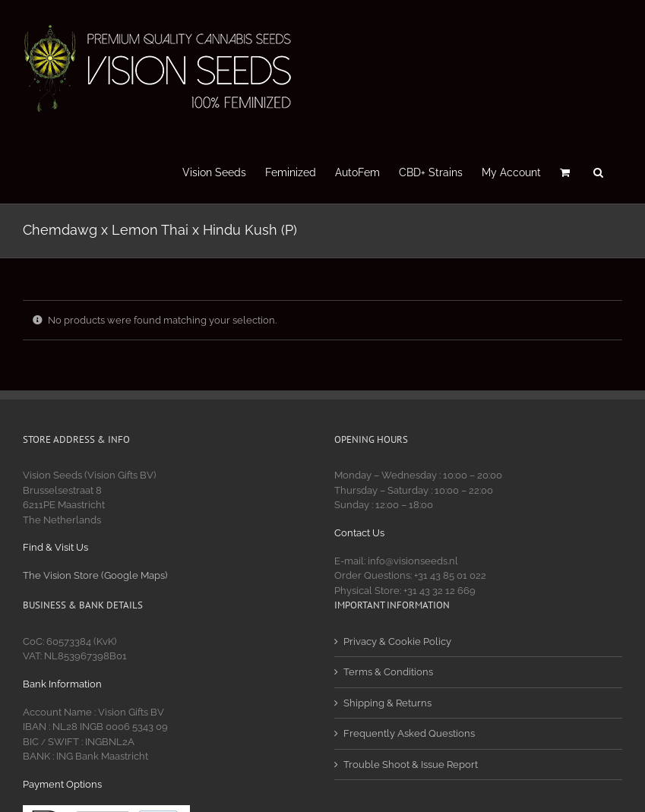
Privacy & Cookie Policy (397, 641)
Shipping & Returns (387, 703)
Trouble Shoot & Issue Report (411, 765)
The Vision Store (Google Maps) (95, 575)
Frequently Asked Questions (409, 733)
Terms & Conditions (388, 672)
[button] (598, 171)
